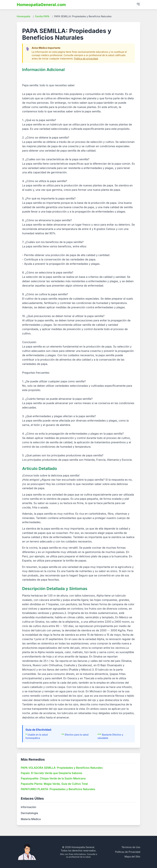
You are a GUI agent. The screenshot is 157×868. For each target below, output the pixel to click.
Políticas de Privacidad (128, 852)
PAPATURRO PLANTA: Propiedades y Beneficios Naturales (58, 789)
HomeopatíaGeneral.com (41, 5)
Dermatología (29, 813)
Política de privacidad (86, 59)
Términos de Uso (131, 847)
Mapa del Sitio (132, 857)
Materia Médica (31, 819)
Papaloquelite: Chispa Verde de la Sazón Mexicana (53, 778)
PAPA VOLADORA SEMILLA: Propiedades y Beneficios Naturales (62, 768)
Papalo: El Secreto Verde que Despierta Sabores (51, 773)
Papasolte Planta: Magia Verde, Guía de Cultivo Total (54, 784)
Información (29, 807)
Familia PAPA (42, 16)
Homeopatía (23, 16)
